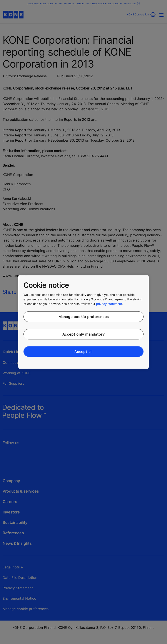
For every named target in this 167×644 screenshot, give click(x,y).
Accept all (83, 352)
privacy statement (109, 304)
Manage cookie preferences (84, 317)
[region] (83, 322)
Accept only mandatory (84, 334)
